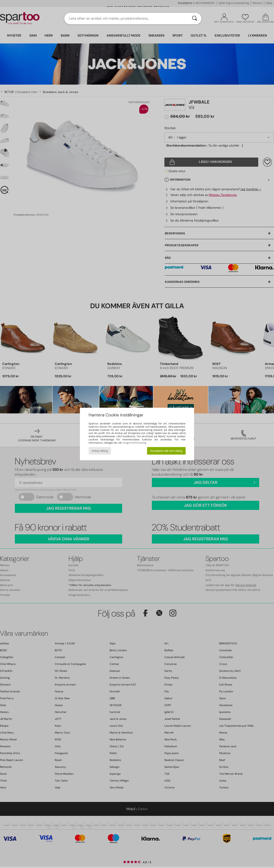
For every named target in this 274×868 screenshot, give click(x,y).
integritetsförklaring (134, 443)
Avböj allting (100, 451)
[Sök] (195, 19)
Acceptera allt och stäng (166, 451)
